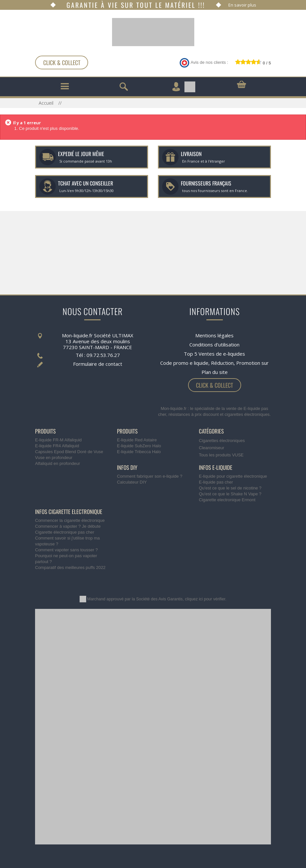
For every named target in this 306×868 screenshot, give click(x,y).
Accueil (47, 103)
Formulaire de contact (98, 364)
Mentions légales (214, 335)
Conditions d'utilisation (214, 345)
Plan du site (215, 372)
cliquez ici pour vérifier (205, 599)
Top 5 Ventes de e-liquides (214, 354)
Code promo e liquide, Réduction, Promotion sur (214, 363)
